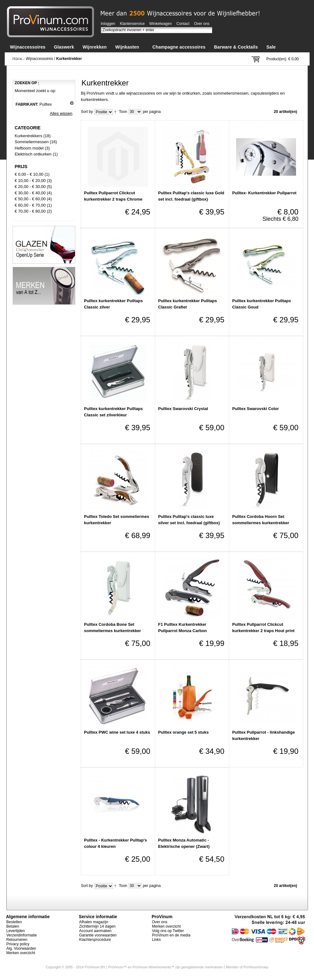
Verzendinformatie (22, 935)
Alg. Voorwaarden (21, 948)
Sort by (87, 112)
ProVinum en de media (171, 935)
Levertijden (16, 931)
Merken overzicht (21, 953)
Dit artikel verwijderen (72, 103)
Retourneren (17, 940)
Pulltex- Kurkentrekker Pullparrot (265, 193)
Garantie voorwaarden (98, 935)
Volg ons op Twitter (168, 931)
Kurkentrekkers (29, 136)
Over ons (202, 24)
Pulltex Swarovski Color (256, 409)
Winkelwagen (161, 24)
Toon (123, 112)
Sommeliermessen (32, 142)
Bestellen (14, 922)
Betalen (13, 926)
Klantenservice (132, 24)
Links (156, 940)
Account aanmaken (95, 931)
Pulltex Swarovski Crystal (183, 409)
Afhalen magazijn (94, 922)
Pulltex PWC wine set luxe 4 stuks (117, 732)
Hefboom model (29, 148)
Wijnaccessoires (40, 59)
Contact (183, 24)
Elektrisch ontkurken (33, 154)
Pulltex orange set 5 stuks (183, 732)
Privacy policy (18, 944)
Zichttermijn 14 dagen (97, 926)
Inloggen (108, 24)
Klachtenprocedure (95, 940)
